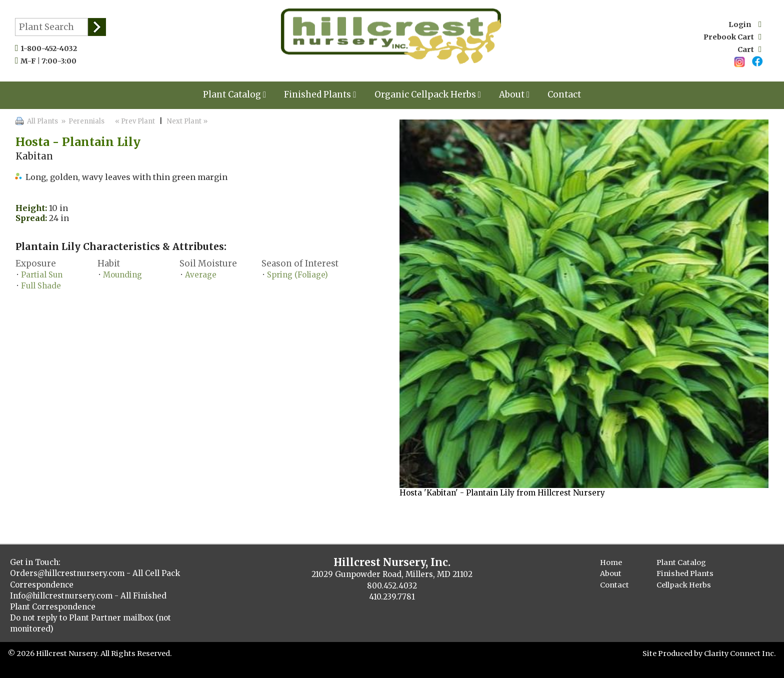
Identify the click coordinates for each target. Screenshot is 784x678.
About (514, 94)
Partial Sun (42, 275)
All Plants (42, 121)
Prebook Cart (732, 37)
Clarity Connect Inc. (740, 653)
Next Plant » (188, 121)
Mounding (122, 275)
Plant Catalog (234, 94)
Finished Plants (320, 94)
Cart (749, 49)
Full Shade (41, 286)
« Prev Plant (134, 121)
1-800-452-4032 (51, 48)
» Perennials (82, 121)
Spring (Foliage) (297, 275)
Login (745, 24)
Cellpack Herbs (684, 585)
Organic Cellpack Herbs (428, 94)
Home (611, 562)
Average (201, 275)
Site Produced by (673, 653)
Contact (564, 94)
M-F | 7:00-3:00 (51, 61)
